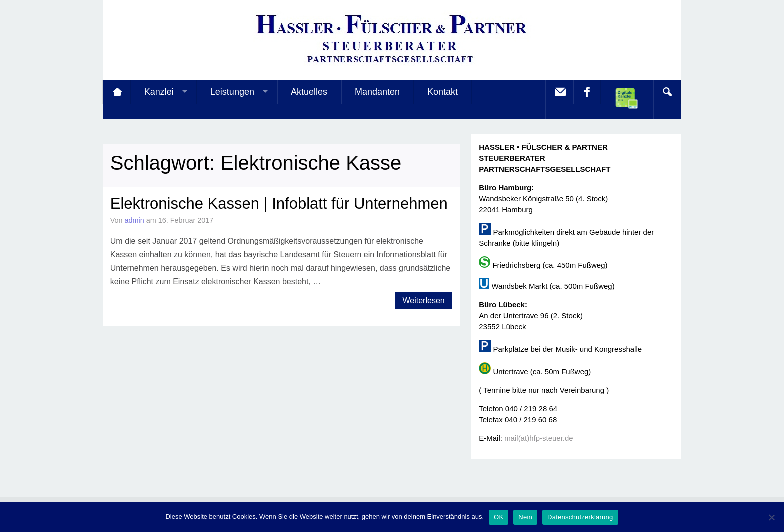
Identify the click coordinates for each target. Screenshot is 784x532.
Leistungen (232, 92)
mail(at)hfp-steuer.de (539, 438)
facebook (587, 92)
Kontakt (443, 92)
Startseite (117, 92)
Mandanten (377, 92)
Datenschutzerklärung (580, 517)
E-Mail (559, 92)
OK (499, 517)
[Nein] (771, 517)
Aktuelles (309, 92)
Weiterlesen (424, 300)
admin (135, 220)
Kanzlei (159, 92)
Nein (525, 517)
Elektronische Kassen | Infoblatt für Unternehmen (279, 204)
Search (667, 92)
